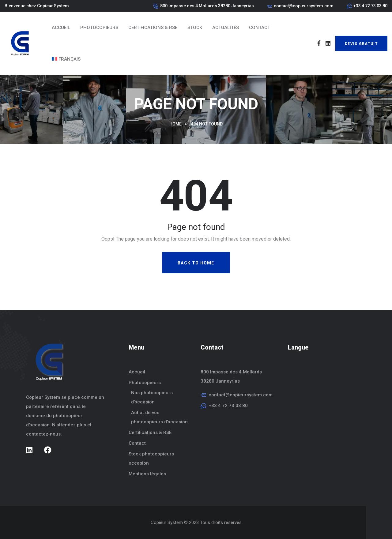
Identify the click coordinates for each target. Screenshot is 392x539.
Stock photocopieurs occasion (151, 459)
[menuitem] (66, 59)
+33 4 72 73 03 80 (370, 6)
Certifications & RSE (153, 28)
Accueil (61, 28)
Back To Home (196, 263)
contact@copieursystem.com (304, 6)
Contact (260, 28)
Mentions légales (147, 474)
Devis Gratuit (361, 44)
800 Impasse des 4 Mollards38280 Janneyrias (231, 376)
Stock (195, 28)
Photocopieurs (99, 28)
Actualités (226, 28)
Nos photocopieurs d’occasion (152, 397)
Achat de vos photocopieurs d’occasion (159, 417)
